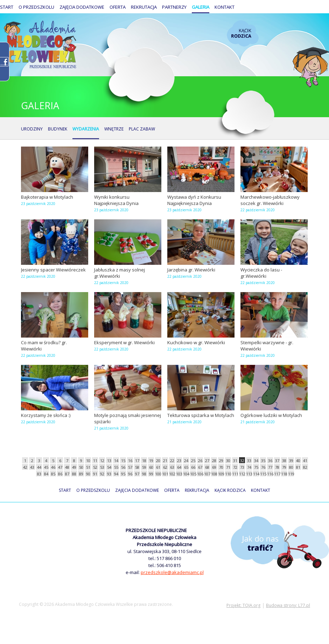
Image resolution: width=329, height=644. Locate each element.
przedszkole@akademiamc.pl (172, 572)
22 (172, 461)
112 (242, 474)
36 (270, 461)
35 (263, 461)
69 (214, 467)
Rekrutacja (144, 7)
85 (53, 474)
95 (123, 474)
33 (249, 461)
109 (221, 474)
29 (221, 461)
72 (235, 467)
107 (207, 474)
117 (277, 474)
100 (158, 474)
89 (81, 474)
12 (102, 461)
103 (179, 474)
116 (270, 474)
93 (109, 474)
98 (144, 474)
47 (60, 467)
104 (186, 474)
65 (186, 467)
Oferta (118, 7)
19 (151, 461)
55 (116, 467)
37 (277, 461)
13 (109, 461)
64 (179, 467)
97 (137, 474)
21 (165, 461)
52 (95, 467)
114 (256, 474)
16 (130, 461)
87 (67, 474)
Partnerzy (174, 7)
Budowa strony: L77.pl (288, 605)
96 (130, 474)
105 (193, 474)
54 (109, 467)
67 (200, 467)
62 (165, 467)
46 (53, 467)
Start (7, 7)
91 (95, 474)
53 (102, 467)
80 (291, 467)
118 (284, 474)
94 (116, 474)
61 (158, 467)
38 (284, 461)
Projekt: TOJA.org (243, 605)
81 (298, 467)
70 (221, 467)
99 (151, 474)
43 (32, 467)
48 (67, 467)
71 (228, 467)
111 (235, 474)
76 (263, 467)
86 (60, 474)
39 (291, 461)
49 (74, 467)
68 (207, 467)
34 (256, 461)
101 (165, 474)
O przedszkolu (36, 7)
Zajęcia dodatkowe (82, 7)
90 (88, 474)
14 (116, 461)
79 (284, 467)
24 (186, 461)
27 (207, 461)
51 (88, 467)
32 (242, 461)
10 (88, 461)
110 (228, 474)
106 (200, 474)
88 (74, 474)
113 (249, 474)
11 (95, 461)
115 (263, 474)
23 (179, 461)
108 (214, 474)
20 (158, 461)
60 (151, 467)
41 (305, 461)
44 (39, 467)
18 (144, 461)
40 (298, 461)
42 (25, 467)
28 (214, 461)
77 (270, 467)
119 (291, 474)
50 (81, 467)
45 (46, 467)
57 (130, 467)
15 (123, 461)
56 (123, 467)
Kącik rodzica (243, 33)
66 (193, 467)
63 (172, 467)
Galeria (201, 7)
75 (256, 467)
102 (172, 474)
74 (249, 467)
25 (193, 461)
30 (228, 461)
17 (137, 461)
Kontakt (225, 7)
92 (102, 474)
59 (144, 467)
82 (305, 467)
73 (242, 467)
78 (277, 467)
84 (46, 474)
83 (39, 474)
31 (235, 461)
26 (200, 461)
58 (137, 467)
